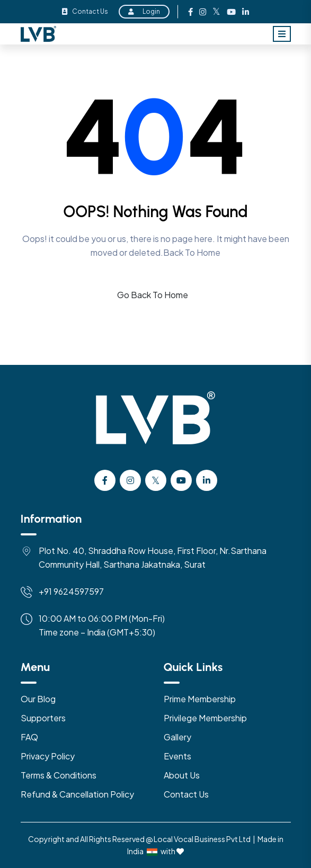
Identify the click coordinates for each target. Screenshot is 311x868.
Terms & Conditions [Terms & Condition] (59, 775)
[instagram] (130, 480)
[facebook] (105, 480)
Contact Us (85, 11)
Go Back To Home (153, 295)
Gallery (177, 737)
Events (177, 756)
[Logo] (156, 429)
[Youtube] (181, 480)
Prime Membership (200, 699)
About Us (182, 775)
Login (144, 11)
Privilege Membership (205, 718)
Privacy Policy (48, 756)
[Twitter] (156, 480)
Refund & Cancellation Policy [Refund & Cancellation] (77, 794)
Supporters (43, 718)
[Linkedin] (207, 480)
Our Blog (38, 699)
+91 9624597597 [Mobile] (71, 591)
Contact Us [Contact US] (186, 794)
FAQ (29, 737)
